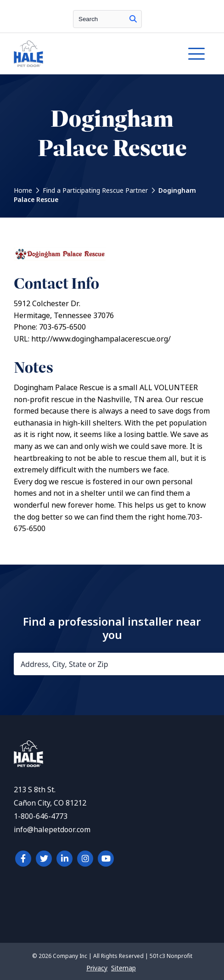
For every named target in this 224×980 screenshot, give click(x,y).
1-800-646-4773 (41, 816)
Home (23, 190)
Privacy (97, 968)
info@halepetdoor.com (52, 830)
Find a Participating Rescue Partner (95, 190)
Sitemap (123, 968)
